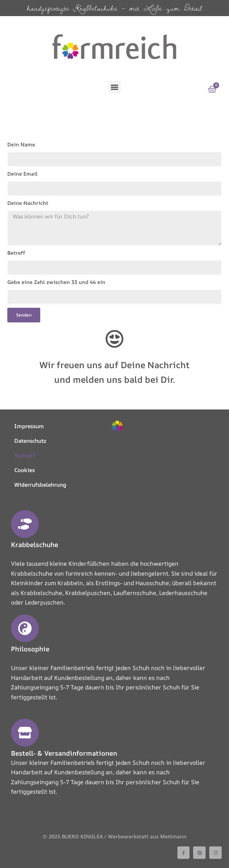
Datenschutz (30, 441)
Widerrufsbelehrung (40, 485)
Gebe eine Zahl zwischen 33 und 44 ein (56, 282)
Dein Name (21, 144)
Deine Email (22, 174)
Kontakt (25, 455)
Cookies (25, 470)
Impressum (29, 426)
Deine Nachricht (28, 203)
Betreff (16, 253)
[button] (115, 87)
